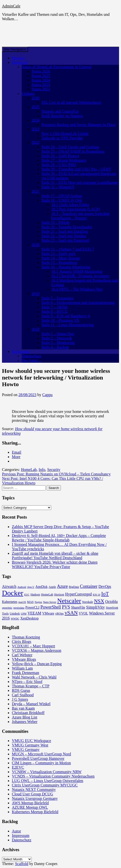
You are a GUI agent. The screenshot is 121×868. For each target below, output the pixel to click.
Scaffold (22, 864)
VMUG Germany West (30, 745)
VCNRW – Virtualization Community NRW (47, 772)
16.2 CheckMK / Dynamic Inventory (80, 276)
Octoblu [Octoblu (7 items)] (112, 602)
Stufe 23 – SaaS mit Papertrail (65, 240)
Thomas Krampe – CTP (31, 686)
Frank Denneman (26, 673)
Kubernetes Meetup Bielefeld (35, 812)
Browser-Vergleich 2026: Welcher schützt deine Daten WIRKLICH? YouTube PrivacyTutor (55, 564)
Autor (16, 831)
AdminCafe (11, 6)
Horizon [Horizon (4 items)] (59, 594)
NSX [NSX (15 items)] (99, 601)
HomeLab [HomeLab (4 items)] (47, 594)
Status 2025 (41, 76)
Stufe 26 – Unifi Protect (60, 156)
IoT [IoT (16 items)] (105, 594)
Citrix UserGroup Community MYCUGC (45, 785)
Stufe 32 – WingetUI (58, 187)
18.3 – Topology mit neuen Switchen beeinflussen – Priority (80, 216)
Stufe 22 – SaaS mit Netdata (64, 236)
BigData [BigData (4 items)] (74, 587)
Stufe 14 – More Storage (61, 258)
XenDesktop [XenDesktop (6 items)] (29, 618)
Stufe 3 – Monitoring (58, 343)
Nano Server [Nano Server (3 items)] (50, 602)
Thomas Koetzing (26, 637)
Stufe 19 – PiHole (55, 222)
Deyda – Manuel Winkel (31, 704)
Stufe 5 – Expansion (57, 298)
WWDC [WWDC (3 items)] (15, 619)
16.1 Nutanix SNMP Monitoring (77, 271)
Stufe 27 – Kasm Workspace (64, 160)
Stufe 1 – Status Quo (58, 334)
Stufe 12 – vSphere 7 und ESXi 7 (68, 249)
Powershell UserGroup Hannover (38, 758)
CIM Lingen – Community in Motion (41, 763)
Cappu (48, 395)
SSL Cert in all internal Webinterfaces (71, 102)
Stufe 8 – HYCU (55, 311)
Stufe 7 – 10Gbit (54, 307)
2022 (35, 142)
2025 (35, 107)
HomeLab (20, 62)
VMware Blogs (24, 659)
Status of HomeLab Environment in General (57, 67)
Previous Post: (56, 474)
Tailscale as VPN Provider (62, 138)
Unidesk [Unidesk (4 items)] (15, 614)
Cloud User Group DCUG (33, 794)
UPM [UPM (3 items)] (24, 614)
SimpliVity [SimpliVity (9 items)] (95, 607)
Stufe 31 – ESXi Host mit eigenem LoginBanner (80, 182)
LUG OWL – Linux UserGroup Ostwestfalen (48, 781)
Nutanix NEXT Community (34, 790)
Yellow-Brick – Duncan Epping (37, 664)
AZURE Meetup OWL (30, 807)
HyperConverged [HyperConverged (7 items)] (78, 594)
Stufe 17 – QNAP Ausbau (62, 196)
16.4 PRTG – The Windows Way (77, 289)
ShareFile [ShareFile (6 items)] (78, 607)
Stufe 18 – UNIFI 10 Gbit (62, 200)
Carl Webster (22, 655)
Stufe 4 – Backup (55, 347)
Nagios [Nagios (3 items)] (38, 602)
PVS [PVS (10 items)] (66, 607)
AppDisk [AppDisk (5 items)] (42, 587)
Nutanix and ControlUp (60, 111)
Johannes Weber (25, 722)
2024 (35, 120)
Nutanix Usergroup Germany (35, 798)
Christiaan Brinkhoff (28, 713)
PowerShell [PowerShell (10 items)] (51, 607)
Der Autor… (32, 360)
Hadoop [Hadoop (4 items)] (35, 594)
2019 (35, 294)
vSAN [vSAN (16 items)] (71, 613)
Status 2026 (41, 71)
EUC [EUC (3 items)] (27, 595)
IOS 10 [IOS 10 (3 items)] (96, 595)
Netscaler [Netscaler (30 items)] (69, 601)
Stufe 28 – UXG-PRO (59, 165)
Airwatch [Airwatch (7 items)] (9, 586)
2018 (35, 329)
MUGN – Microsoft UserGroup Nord (41, 754)
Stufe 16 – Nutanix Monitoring (66, 267)
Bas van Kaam (23, 708)
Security (54, 470)
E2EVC (18, 767)
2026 (35, 98)
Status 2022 (41, 89)
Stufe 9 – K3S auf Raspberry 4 (66, 316)
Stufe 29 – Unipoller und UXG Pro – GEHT (76, 169)
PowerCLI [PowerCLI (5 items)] (32, 607)
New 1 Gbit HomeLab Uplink (65, 134)
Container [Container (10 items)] (89, 586)
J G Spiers (20, 699)
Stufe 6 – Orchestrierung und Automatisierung (78, 303)
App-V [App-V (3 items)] (31, 587)
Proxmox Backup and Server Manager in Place (78, 125)
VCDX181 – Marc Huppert (34, 646)
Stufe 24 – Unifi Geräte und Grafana (70, 147)
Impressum (21, 351)
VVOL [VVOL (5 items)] (83, 613)
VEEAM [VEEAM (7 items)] (34, 613)
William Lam (22, 668)
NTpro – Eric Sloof (27, 682)
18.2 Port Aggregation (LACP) (76, 209)
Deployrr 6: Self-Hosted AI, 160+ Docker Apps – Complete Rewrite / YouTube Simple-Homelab (59, 538)
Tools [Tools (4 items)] (5, 614)
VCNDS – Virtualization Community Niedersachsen (53, 776)
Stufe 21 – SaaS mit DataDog (65, 231)
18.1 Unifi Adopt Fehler (70, 205)
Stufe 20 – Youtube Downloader (67, 227)
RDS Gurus (21, 690)
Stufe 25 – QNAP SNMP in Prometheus (73, 151)
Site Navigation (15, 49)
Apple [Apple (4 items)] (52, 587)
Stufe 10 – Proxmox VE (60, 320)
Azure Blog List (25, 717)
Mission (18, 58)
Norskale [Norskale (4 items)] (88, 602)
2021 (35, 191)
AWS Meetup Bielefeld (30, 803)
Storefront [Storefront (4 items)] (112, 608)
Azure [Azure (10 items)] (62, 586)
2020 (35, 245)
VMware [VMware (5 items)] (48, 613)
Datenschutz (31, 356)
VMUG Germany (26, 750)
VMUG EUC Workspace (31, 741)
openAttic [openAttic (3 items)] (7, 608)
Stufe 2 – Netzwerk (57, 338)
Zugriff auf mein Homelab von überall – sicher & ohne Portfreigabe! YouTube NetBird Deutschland (55, 556)
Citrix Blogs (22, 642)
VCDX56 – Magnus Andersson (36, 650)
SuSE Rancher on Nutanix (62, 116)
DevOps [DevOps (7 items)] (105, 586)
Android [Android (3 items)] (22, 587)
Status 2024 (41, 80)
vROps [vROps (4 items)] (59, 614)
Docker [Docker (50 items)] (13, 593)
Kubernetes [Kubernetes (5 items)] (10, 602)
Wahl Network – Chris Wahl (34, 677)
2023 (35, 129)
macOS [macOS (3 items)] (22, 602)
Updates (28, 94)
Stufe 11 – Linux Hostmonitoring (68, 325)
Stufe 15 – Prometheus (59, 263)
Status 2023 (41, 85)
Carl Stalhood (23, 695)
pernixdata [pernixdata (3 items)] (19, 608)
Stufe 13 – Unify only (59, 254)
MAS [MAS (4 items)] (30, 602)
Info (42, 470)
